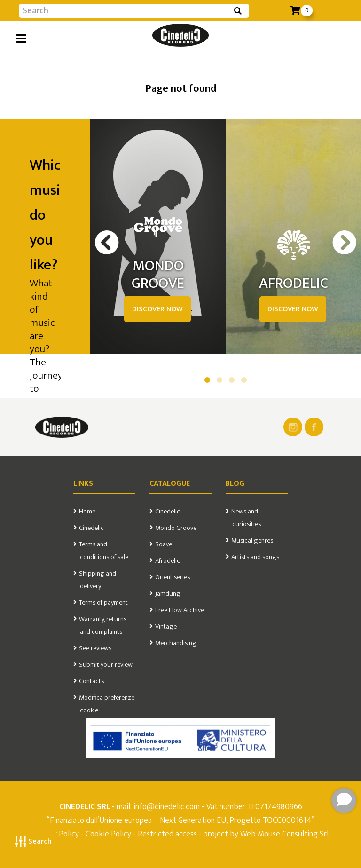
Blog (235, 484)
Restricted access (167, 834)
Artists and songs (255, 557)
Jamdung (168, 594)
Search (33, 841)
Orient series (173, 577)
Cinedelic (91, 528)
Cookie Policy (108, 834)
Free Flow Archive (180, 610)
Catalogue (170, 484)
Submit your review (106, 665)
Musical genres (252, 541)
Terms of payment (103, 603)
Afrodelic (168, 561)
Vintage (166, 627)
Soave (164, 544)
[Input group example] (125, 11)
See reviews (95, 648)
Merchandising (176, 643)
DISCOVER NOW (157, 309)
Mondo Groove (176, 528)
